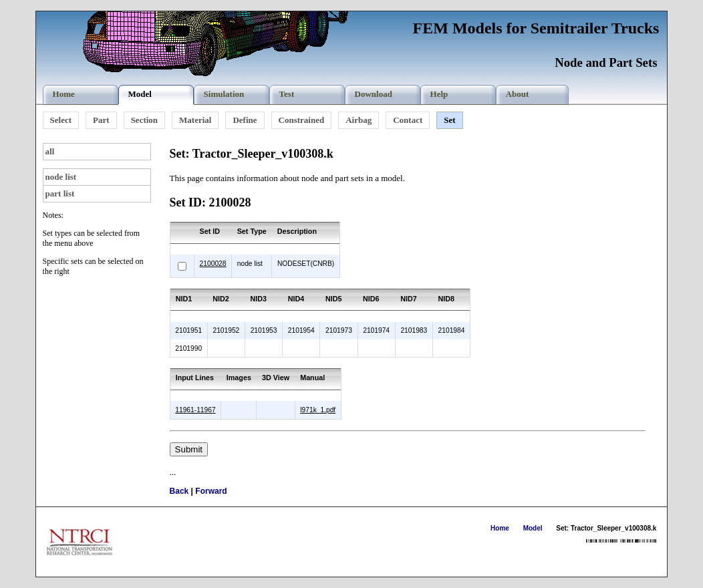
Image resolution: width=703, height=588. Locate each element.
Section (144, 120)
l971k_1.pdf (318, 410)
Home (500, 528)
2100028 (213, 264)
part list (60, 193)
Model (533, 528)
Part (101, 120)
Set (449, 120)
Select (61, 120)
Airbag (359, 120)
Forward (211, 491)
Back (179, 491)
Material (195, 120)
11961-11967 (195, 410)
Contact (408, 120)
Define (245, 120)
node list (61, 177)
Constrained (302, 120)
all (50, 151)
